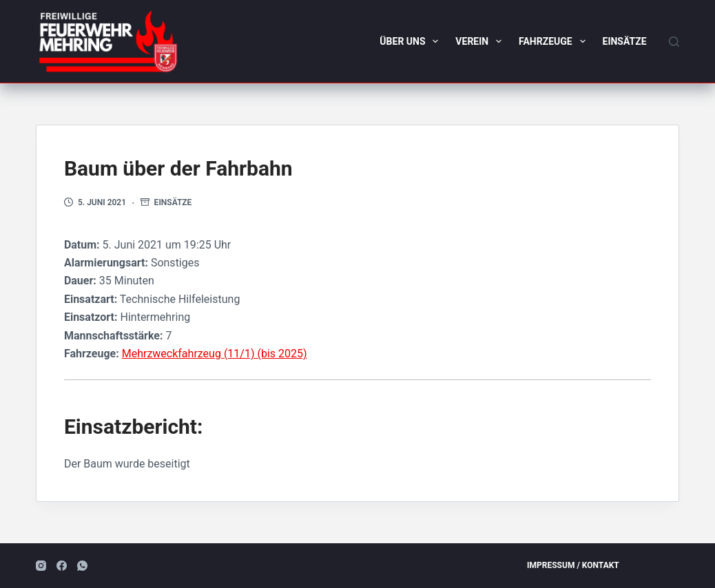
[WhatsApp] (82, 566)
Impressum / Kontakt (573, 565)
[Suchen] (674, 42)
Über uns (412, 41)
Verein (481, 41)
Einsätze (625, 41)
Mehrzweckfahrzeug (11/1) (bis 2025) (215, 354)
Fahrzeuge (555, 41)
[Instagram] (41, 566)
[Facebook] (62, 566)
